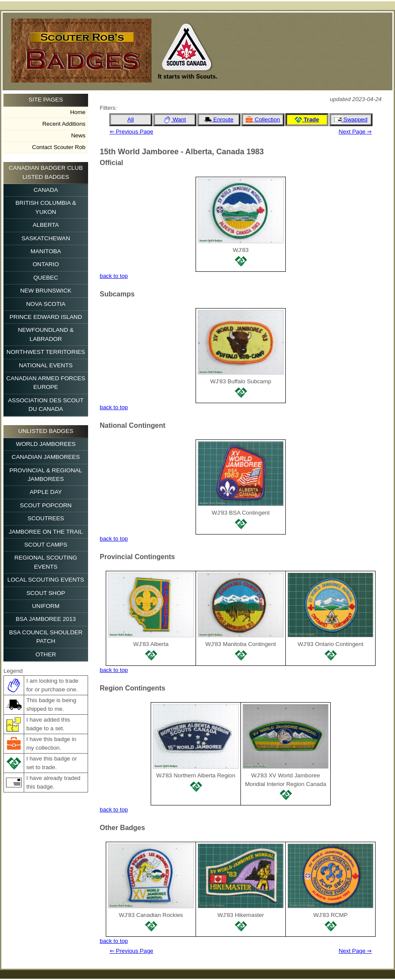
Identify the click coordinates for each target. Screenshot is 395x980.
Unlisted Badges (46, 431)
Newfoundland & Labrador (46, 334)
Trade (307, 120)
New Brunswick (46, 291)
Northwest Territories (46, 352)
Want (174, 120)
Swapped (351, 120)
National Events (46, 365)
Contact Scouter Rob (59, 147)
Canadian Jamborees (46, 457)
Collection (262, 120)
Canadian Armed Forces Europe (46, 383)
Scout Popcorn (46, 505)
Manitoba (46, 251)
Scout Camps (46, 545)
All (131, 119)
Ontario (46, 264)
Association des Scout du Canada (46, 405)
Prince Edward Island (46, 317)
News (78, 135)
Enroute (218, 120)
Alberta (46, 225)
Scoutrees (46, 518)
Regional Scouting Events (46, 562)
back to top (114, 276)
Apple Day (46, 492)
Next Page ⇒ (355, 132)
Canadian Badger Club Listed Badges (46, 172)
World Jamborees (46, 444)
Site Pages (46, 100)
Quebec (46, 278)
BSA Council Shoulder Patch (46, 637)
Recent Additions (64, 124)
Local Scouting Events (46, 580)
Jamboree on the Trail (46, 532)
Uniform (46, 606)
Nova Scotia (46, 304)
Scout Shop (46, 593)
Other (46, 654)
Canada (46, 190)
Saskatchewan (46, 238)
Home (78, 112)
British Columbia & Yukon (46, 207)
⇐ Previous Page (131, 132)
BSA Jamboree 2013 (46, 619)
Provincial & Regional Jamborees (46, 475)
